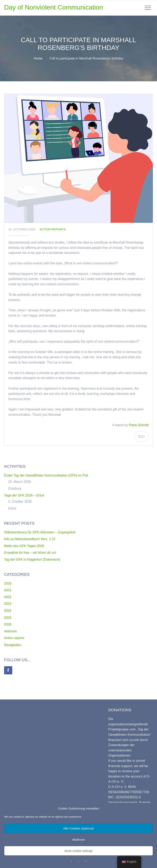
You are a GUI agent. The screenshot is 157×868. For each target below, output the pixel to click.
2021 (8, 590)
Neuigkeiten (13, 645)
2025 (8, 618)
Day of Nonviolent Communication (54, 7)
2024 (8, 611)
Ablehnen (78, 840)
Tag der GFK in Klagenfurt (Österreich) (32, 560)
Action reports (53, 229)
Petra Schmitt (139, 425)
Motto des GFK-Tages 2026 (24, 546)
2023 (8, 604)
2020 (8, 583)
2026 (8, 624)
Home (38, 58)
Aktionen (10, 631)
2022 (8, 597)
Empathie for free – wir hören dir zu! (30, 553)
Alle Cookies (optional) (78, 828)
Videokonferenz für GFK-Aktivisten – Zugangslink (40, 532)
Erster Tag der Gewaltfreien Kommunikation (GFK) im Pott (46, 475)
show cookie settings (78, 851)
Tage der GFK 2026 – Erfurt (24, 495)
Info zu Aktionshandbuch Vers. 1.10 (30, 539)
